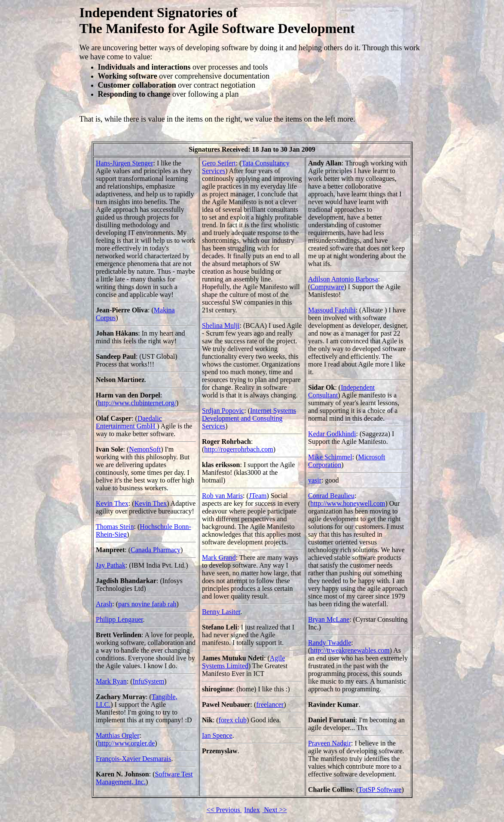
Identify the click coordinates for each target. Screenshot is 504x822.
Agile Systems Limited (243, 662)
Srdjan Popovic (223, 411)
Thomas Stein (115, 527)
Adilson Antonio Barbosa (343, 279)
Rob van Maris (222, 496)
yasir (315, 480)
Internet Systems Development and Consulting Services (249, 418)
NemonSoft (145, 449)
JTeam (258, 496)
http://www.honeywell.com (348, 503)
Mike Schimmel (330, 457)
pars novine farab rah (147, 604)
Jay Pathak (111, 565)
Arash (104, 604)
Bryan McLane (329, 619)
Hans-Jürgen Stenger (124, 163)
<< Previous (224, 810)
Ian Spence (217, 735)
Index (252, 810)
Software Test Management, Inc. (144, 778)
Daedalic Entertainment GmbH (129, 422)
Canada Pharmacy (156, 550)
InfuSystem (149, 681)
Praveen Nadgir (330, 743)
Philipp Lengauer (119, 619)
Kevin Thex (112, 503)
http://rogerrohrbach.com (238, 449)
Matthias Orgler (118, 735)
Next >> (275, 810)
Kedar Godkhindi (332, 434)
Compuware (327, 287)
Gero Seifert (219, 163)
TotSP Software (380, 790)
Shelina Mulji (221, 325)
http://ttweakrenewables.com (350, 650)
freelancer (270, 704)
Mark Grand (219, 558)
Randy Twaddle (330, 643)
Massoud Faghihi (332, 310)
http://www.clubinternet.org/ (137, 403)
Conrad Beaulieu (331, 496)
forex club (233, 720)
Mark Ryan (111, 681)
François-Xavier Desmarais (134, 759)
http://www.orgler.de (126, 743)
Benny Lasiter (221, 612)
